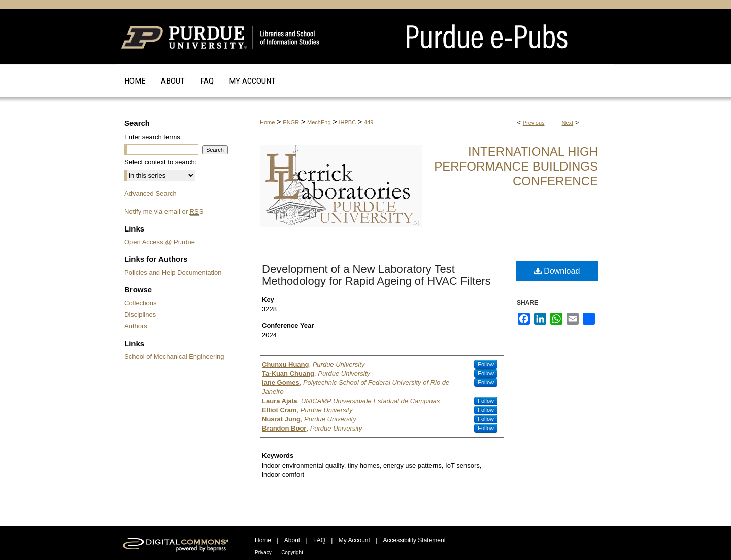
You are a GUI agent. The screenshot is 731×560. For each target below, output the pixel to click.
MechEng (319, 122)
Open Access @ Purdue (160, 242)
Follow (486, 364)
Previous (534, 123)
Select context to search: (160, 162)
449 (369, 122)
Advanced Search (151, 194)
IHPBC (348, 122)
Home (267, 122)
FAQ (319, 540)
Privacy (263, 553)
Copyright (292, 553)
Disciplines (140, 315)
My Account (354, 540)
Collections (141, 303)
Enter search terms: (153, 137)
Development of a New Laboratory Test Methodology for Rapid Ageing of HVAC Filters (376, 275)
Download (557, 271)
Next (568, 123)
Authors (136, 326)
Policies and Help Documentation (173, 272)
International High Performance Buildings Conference (516, 166)
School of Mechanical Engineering (174, 357)
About (292, 540)
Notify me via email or (164, 211)
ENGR (291, 122)
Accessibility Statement (414, 540)
